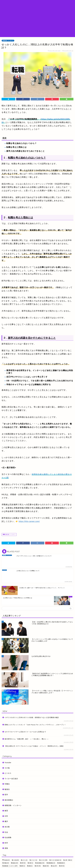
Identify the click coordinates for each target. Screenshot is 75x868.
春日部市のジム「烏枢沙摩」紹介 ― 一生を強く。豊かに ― (27, 718)
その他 (7, 747)
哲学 (6, 774)
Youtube (8, 742)
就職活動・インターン (8, 41)
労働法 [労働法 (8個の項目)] (6, 842)
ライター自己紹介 (11, 758)
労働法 (7, 763)
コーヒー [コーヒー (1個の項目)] (34, 839)
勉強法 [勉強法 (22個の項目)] (15, 842)
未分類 (7, 806)
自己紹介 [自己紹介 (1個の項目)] (7, 848)
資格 (6, 827)
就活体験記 (9, 779)
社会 (6, 811)
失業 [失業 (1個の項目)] (31, 842)
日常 (6, 795)
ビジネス (8, 752)
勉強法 (7, 769)
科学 (6, 822)
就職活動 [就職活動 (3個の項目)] (62, 842)
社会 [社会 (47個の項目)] (55, 845)
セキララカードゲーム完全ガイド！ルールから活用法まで (25, 711)
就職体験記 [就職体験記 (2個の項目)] (52, 842)
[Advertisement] (37, 21)
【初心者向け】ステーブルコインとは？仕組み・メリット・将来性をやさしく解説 (34, 725)
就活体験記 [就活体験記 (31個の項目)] (40, 842)
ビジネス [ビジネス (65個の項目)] (44, 839)
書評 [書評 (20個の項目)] (46, 845)
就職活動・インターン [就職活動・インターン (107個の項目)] (11, 845)
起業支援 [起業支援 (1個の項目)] (16, 848)
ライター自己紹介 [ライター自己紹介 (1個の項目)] (56, 839)
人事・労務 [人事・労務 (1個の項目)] (68, 839)
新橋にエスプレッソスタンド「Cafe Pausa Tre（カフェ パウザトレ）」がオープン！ (35, 704)
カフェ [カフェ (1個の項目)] (25, 839)
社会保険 (8, 817)
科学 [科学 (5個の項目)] (62, 845)
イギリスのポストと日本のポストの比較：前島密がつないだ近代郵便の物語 (32, 697)
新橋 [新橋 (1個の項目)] (30, 845)
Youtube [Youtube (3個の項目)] (7, 839)
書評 (6, 801)
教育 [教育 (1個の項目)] (23, 845)
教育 (6, 790)
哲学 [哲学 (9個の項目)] (23, 842)
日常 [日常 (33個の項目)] (38, 845)
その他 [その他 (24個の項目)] (16, 839)
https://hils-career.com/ (29, 521)
